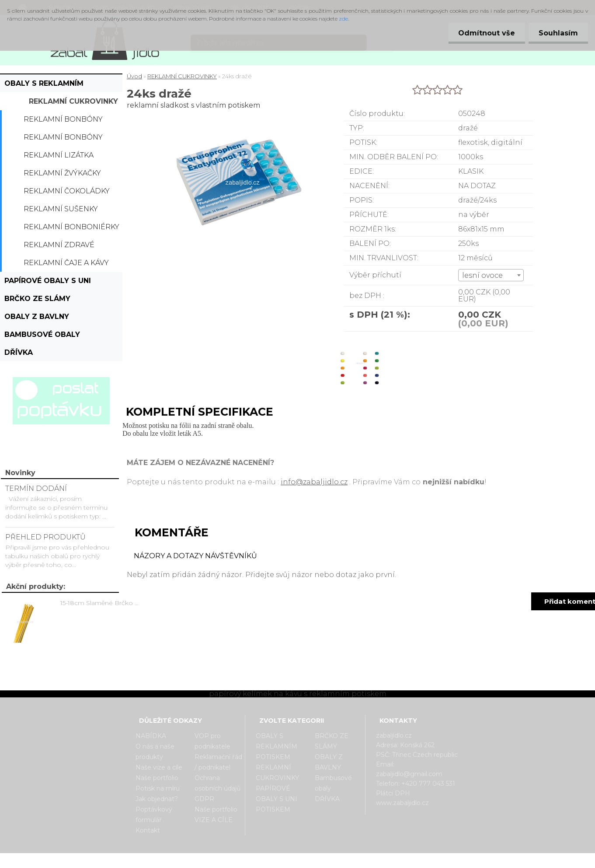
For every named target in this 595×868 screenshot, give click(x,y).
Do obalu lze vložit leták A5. (163, 433)
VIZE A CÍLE (214, 820)
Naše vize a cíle (159, 767)
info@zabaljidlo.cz (314, 482)
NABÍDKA (151, 736)
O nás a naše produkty (155, 752)
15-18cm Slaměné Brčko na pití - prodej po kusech (101, 603)
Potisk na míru (158, 788)
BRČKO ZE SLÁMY (37, 299)
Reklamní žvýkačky (62, 173)
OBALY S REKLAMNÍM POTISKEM (44, 86)
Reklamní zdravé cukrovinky (59, 247)
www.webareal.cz (332, 861)
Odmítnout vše (484, 33)
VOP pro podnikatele (212, 741)
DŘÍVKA (19, 352)
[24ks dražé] (359, 339)
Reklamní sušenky (61, 209)
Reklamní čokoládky (67, 191)
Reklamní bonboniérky (71, 227)
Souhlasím (557, 33)
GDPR (204, 799)
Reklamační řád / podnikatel (218, 762)
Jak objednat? (157, 799)
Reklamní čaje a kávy (66, 263)
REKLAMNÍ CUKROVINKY (73, 101)
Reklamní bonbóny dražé (63, 140)
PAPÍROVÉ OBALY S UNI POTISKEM (48, 283)
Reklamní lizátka (59, 155)
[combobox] (491, 275)
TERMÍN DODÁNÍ (36, 488)
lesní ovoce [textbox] (482, 275)
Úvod (134, 76)
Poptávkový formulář (154, 815)
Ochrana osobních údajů (217, 783)
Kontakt (148, 830)
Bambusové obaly (42, 334)
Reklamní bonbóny (63, 119)
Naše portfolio (157, 778)
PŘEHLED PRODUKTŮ (45, 537)
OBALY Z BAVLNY (37, 317)
